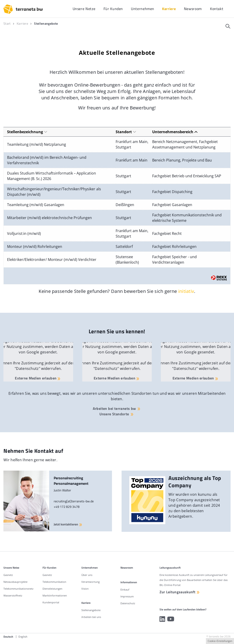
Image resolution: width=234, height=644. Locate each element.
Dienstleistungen (52, 589)
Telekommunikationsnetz (18, 589)
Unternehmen (90, 568)
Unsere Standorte (114, 414)
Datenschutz (128, 603)
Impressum (127, 596)
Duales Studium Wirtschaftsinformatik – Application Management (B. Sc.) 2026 (52, 176)
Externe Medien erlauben (35, 378)
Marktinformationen (55, 595)
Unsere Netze (11, 568)
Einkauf (125, 590)
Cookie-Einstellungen (220, 641)
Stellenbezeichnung (27, 132)
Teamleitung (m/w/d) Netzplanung (37, 144)
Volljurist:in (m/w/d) (24, 233)
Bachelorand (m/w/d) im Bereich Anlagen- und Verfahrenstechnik (47, 160)
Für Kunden (49, 568)
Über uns (87, 575)
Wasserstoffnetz (13, 595)
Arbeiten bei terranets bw (114, 408)
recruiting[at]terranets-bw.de (74, 501)
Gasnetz (8, 575)
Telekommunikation (54, 582)
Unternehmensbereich (175, 132)
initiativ (186, 291)
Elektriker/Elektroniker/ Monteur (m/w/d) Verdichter (52, 260)
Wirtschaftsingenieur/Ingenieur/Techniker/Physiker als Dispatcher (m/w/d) (54, 192)
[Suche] (228, 26)
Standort (126, 132)
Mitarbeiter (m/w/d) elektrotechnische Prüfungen (49, 218)
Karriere (86, 603)
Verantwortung (90, 582)
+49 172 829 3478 (67, 507)
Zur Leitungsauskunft (178, 592)
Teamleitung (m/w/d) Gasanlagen (36, 205)
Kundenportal (51, 602)
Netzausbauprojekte (15, 582)
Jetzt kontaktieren (69, 525)
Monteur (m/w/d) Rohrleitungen (35, 246)
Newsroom (127, 568)
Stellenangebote (91, 610)
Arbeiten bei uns (91, 617)
